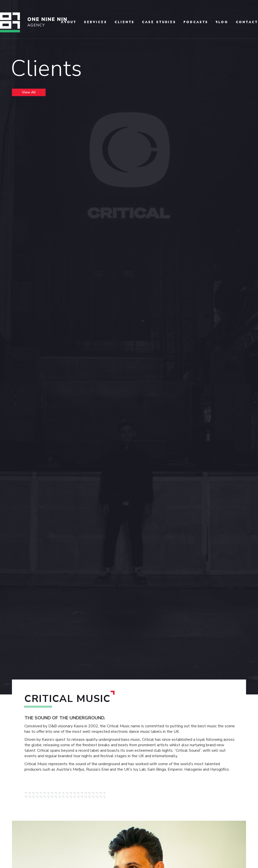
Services (96, 22)
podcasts (196, 22)
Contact (247, 22)
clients (125, 22)
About (69, 22)
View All (29, 92)
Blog (222, 22)
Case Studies (159, 22)
